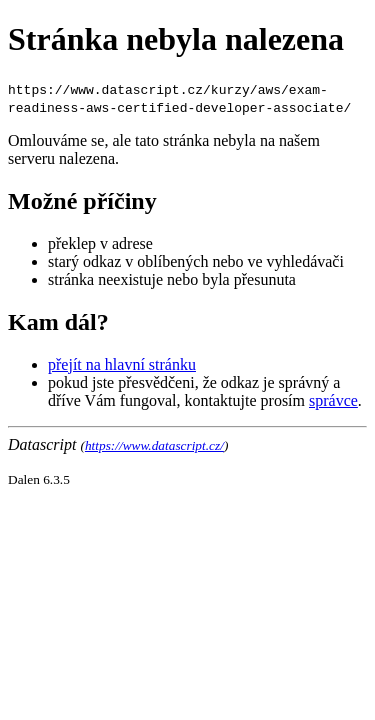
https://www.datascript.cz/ (154, 445)
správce (333, 400)
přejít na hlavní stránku (122, 364)
